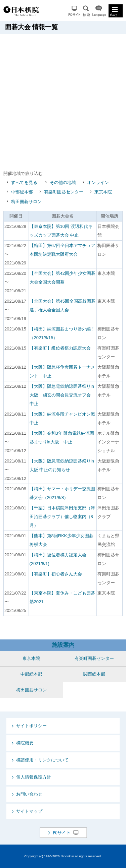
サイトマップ (29, 811)
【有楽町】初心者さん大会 (56, 574)
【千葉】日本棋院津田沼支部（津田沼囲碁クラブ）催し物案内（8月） (62, 517)
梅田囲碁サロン (26, 202)
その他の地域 (63, 182)
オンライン (98, 182)
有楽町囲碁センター (64, 192)
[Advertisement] (63, 100)
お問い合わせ (29, 794)
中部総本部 (22, 192)
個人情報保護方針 (34, 777)
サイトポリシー (31, 726)
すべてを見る (24, 182)
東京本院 (103, 192)
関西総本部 (94, 674)
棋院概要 (25, 743)
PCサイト (74, 11)
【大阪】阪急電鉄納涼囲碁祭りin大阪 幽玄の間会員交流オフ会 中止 (62, 395)
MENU (116, 11)
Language (99, 11)
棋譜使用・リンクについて (42, 760)
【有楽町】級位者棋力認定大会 (60, 348)
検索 (86, 11)
